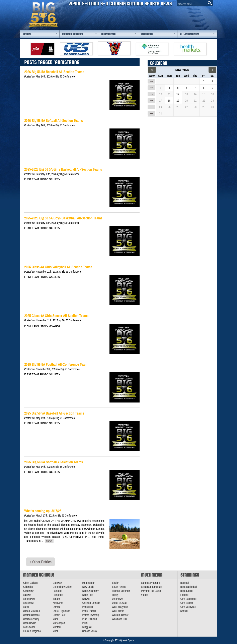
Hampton (57, 591)
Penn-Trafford (89, 611)
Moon (56, 631)
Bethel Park (29, 599)
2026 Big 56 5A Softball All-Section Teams (54, 121)
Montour (57, 627)
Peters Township (91, 615)
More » (49, 541)
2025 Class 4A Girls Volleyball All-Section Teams (58, 267)
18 (169, 100)
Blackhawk (29, 603)
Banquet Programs (151, 583)
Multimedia (108, 34)
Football (184, 595)
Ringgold (87, 627)
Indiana (57, 599)
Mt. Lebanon (89, 583)
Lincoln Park (59, 615)
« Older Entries (41, 562)
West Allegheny (120, 607)
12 (178, 94)
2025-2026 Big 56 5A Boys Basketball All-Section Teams (63, 218)
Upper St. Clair (120, 603)
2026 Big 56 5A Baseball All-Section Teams (54, 72)
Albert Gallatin (30, 583)
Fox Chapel (29, 627)
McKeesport (59, 623)
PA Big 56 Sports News (43, 15)
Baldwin (27, 595)
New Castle (88, 587)
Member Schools (72, 34)
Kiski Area (58, 603)
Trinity (115, 595)
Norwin (86, 599)
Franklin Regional (32, 631)
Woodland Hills (120, 619)
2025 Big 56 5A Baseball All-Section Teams (54, 413)
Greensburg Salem (62, 587)
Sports (27, 34)
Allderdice (28, 587)
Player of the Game (151, 591)
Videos (145, 595)
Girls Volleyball (188, 607)
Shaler (115, 583)
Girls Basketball (188, 599)
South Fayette (119, 587)
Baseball (185, 583)
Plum (85, 623)
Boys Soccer (187, 591)
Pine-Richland (90, 619)
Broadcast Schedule (151, 587)
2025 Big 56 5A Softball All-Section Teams (54, 462)
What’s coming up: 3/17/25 (43, 511)
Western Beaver (120, 615)
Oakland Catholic (91, 603)
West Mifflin (118, 611)
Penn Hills (88, 607)
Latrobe (57, 607)
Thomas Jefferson (121, 591)
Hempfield (58, 595)
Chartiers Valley (31, 619)
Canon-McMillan (31, 611)
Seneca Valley (90, 631)
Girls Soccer (187, 603)
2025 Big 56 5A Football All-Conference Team (56, 364)
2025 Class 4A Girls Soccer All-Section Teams (56, 316)
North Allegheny (91, 591)
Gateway (57, 583)
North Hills (88, 595)
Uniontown (117, 599)
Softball (184, 611)
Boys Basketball (189, 587)
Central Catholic (31, 615)
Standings (147, 34)
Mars (55, 619)
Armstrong (28, 591)
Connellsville (30, 623)
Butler (26, 607)
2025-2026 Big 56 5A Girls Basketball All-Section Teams (63, 169)
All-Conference (189, 34)
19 (178, 100)
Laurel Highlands (61, 611)
